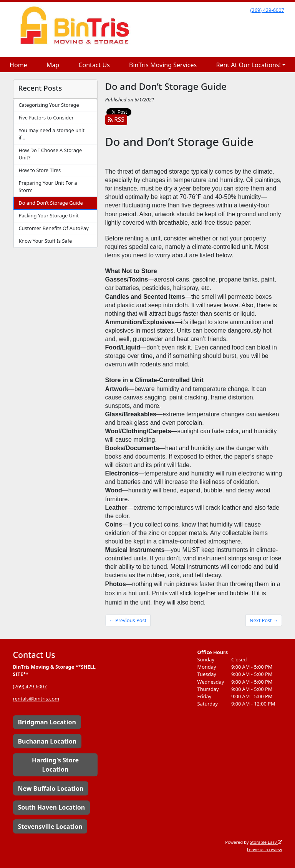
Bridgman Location (47, 722)
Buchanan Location (47, 741)
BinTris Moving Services (163, 65)
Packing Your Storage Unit (48, 215)
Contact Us (94, 65)
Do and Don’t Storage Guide (51, 203)
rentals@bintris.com (36, 699)
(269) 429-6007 (267, 10)
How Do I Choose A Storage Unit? (50, 154)
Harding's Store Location (55, 765)
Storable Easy (266, 842)
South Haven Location (51, 807)
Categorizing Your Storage (49, 105)
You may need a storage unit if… (51, 134)
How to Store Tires (40, 170)
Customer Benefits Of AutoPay (53, 228)
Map (53, 65)
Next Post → (264, 620)
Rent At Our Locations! (248, 65)
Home (18, 65)
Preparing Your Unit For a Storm (48, 186)
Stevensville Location (50, 827)
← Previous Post (128, 620)
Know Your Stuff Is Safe (45, 241)
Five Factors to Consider (46, 118)
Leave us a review (265, 849)
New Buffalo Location (51, 788)
